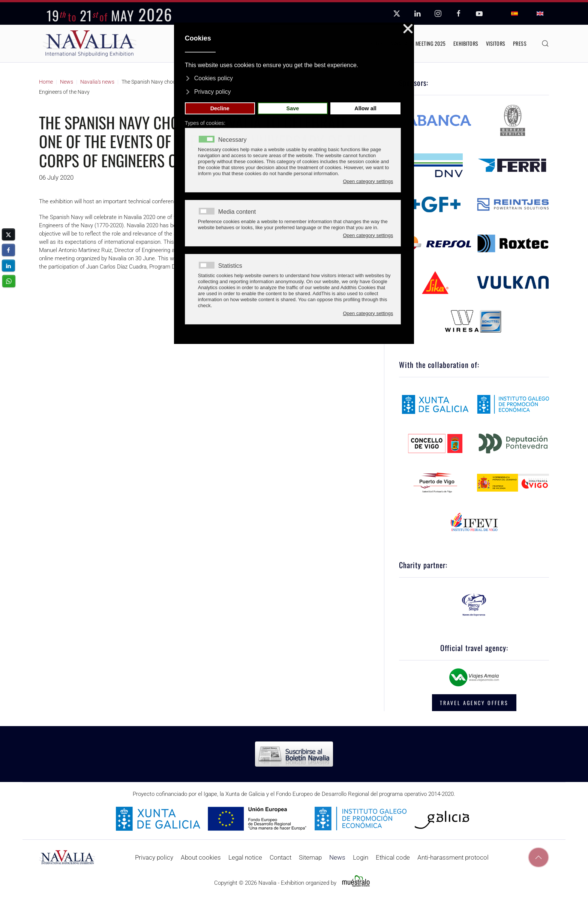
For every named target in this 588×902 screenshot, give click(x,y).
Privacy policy (154, 857)
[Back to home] (90, 44)
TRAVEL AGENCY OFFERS (474, 703)
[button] (545, 44)
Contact (280, 857)
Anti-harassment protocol (453, 857)
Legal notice (245, 857)
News (337, 857)
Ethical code (393, 857)
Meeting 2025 (431, 43)
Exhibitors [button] (466, 43)
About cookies (201, 857)
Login (361, 857)
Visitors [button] (496, 43)
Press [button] (520, 43)
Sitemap (310, 857)
